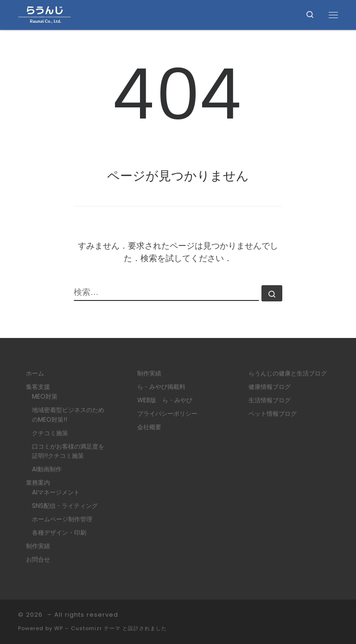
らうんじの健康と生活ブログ (288, 373)
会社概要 (149, 427)
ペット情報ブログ (273, 414)
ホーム (35, 373)
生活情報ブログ (270, 400)
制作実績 (38, 546)
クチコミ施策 (50, 433)
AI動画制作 (47, 469)
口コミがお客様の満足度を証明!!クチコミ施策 (68, 451)
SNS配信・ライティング (65, 506)
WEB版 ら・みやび (165, 400)
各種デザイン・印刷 (59, 533)
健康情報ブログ (270, 387)
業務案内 (38, 483)
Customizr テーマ (96, 628)
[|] (44, 14)
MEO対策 (45, 397)
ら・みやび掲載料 (161, 387)
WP (59, 628)
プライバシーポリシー (167, 414)
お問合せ (38, 560)
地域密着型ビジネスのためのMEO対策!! (68, 415)
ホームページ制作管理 (62, 519)
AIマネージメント (56, 492)
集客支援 (38, 387)
